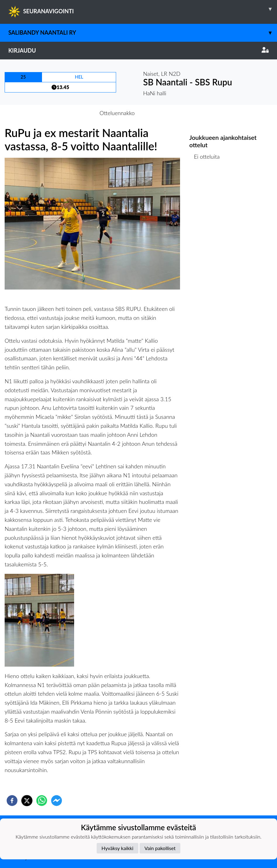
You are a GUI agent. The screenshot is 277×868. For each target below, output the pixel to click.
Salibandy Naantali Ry (143, 33)
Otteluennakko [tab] (117, 113)
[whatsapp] (42, 801)
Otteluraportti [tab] (161, 113)
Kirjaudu (138, 50)
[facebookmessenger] (57, 801)
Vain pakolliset (160, 848)
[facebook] (12, 801)
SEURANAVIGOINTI (143, 9)
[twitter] (27, 801)
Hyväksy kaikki (118, 848)
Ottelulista (209, 188)
